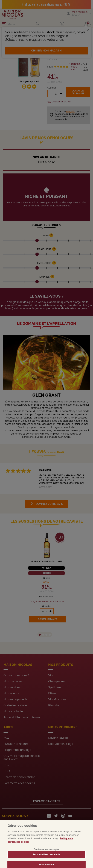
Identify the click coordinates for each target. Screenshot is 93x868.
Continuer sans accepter (47, 854)
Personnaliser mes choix (46, 859)
